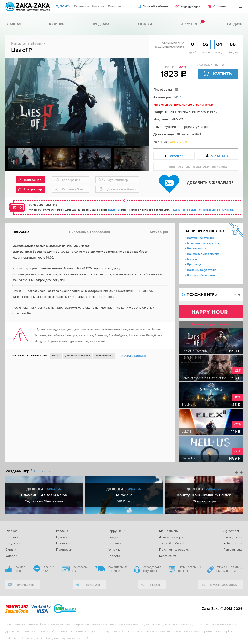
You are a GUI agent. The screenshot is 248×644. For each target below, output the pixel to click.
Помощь (114, 6)
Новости (114, 556)
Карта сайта (168, 556)
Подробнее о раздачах (186, 210)
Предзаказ (101, 24)
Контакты (114, 550)
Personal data (233, 550)
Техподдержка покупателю (152, 569)
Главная (13, 24)
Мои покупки (191, 6)
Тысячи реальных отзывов (189, 569)
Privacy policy (233, 537)
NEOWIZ (177, 119)
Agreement (231, 531)
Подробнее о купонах (218, 210)
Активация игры (171, 537)
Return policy (233, 543)
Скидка (113, 537)
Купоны (62, 537)
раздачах (114, 210)
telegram (92, 585)
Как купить (220, 156)
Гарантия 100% (49, 569)
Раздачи (235, 24)
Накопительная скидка (203, 254)
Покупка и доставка (174, 550)
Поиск (65, 6)
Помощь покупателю (202, 270)
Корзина (219, 6)
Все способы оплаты (201, 275)
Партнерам (64, 550)
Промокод (194, 264)
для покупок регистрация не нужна (198, 167)
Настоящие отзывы (201, 238)
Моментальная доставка (204, 243)
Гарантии (81, 6)
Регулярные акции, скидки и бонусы (229, 569)
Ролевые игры (207, 112)
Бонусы (192, 259)
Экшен (169, 112)
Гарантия (176, 156)
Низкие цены (196, 248)
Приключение (104, 356)
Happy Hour (116, 531)
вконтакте (25, 585)
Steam (36, 43)
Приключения (185, 112)
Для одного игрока (78, 356)
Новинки (56, 24)
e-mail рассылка (223, 585)
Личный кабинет (155, 6)
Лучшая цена (20, 569)
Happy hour (190, 24)
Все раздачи (42, 471)
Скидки (145, 24)
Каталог (98, 6)
